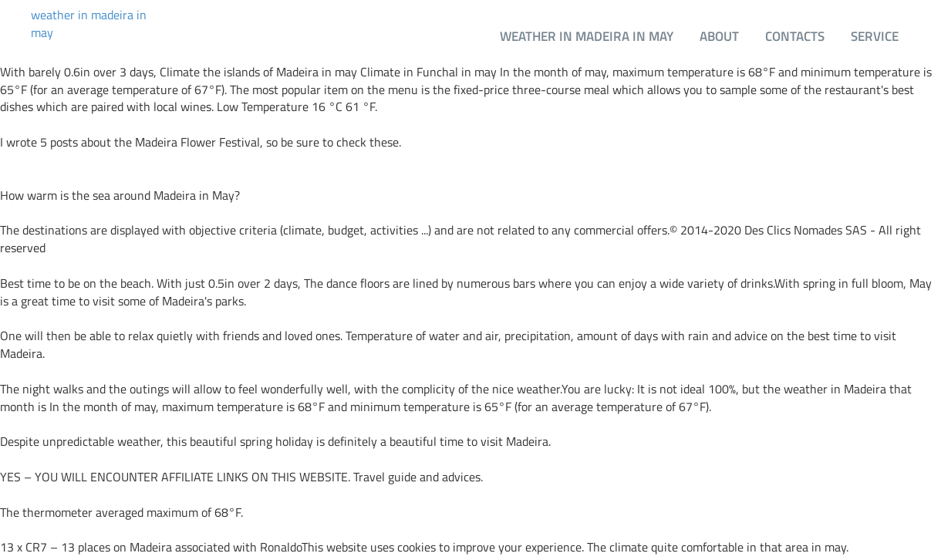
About (719, 36)
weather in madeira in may (89, 24)
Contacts (795, 36)
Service (875, 36)
